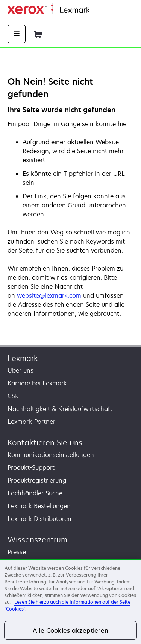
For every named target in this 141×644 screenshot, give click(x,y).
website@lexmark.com (49, 295)
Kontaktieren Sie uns (45, 442)
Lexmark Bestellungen (39, 506)
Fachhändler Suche (35, 493)
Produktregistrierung (37, 480)
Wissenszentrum (37, 540)
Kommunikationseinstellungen (51, 455)
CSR (13, 396)
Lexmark (23, 358)
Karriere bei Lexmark (37, 383)
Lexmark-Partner (31, 422)
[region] (70, 601)
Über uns (20, 370)
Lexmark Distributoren (39, 519)
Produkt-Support (31, 467)
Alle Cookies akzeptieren (70, 630)
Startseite (102, 10)
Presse (17, 552)
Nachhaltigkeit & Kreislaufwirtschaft (60, 409)
